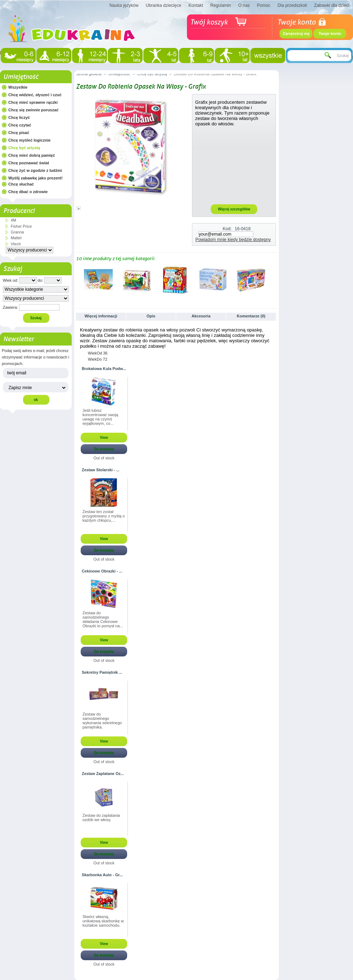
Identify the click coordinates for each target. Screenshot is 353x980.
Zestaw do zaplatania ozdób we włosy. (101, 818)
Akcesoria (201, 316)
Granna (17, 232)
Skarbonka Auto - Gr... (102, 875)
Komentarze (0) (251, 316)
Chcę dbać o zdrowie (28, 192)
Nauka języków (124, 5)
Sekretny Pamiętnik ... (102, 672)
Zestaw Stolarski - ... (101, 470)
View (104, 438)
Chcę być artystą (24, 148)
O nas (244, 5)
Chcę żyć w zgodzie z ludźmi (35, 170)
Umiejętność (21, 77)
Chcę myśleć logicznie (29, 140)
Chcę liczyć (19, 117)
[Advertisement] (234, 165)
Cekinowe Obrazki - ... (102, 571)
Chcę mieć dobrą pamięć (32, 155)
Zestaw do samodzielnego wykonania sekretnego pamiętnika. (102, 721)
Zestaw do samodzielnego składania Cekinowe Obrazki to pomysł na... (103, 619)
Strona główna (89, 74)
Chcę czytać (20, 125)
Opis (151, 316)
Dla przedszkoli (292, 5)
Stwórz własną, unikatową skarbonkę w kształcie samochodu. (103, 921)
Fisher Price (21, 226)
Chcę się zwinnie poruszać (33, 110)
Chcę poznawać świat (29, 163)
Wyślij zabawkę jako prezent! (35, 178)
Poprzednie (78, 279)
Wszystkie (18, 87)
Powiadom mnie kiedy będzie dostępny (233, 240)
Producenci (19, 211)
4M (14, 220)
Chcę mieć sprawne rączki (33, 102)
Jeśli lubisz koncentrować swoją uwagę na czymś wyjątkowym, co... (100, 417)
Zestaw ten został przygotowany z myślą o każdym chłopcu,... (104, 516)
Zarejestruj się (296, 34)
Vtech (16, 244)
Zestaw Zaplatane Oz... (103, 774)
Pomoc (263, 5)
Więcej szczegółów (234, 209)
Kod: (227, 229)
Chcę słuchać (21, 184)
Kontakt (196, 5)
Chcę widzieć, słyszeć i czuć (35, 95)
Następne (274, 279)
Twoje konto (330, 34)
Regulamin (221, 5)
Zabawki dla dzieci (332, 5)
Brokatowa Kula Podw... (104, 369)
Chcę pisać (19, 133)
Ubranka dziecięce (163, 5)
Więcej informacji (101, 316)
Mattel (16, 238)
